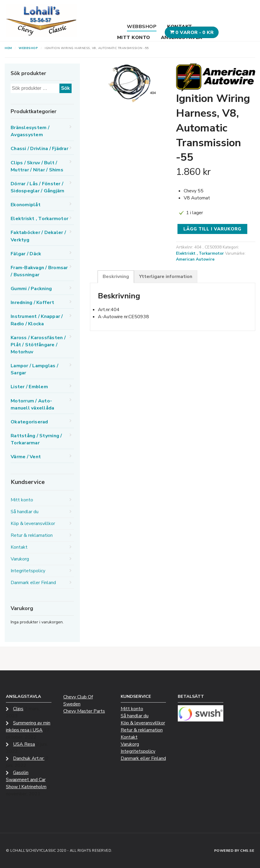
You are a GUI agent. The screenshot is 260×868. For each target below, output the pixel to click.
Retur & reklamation (32, 535)
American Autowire (195, 259)
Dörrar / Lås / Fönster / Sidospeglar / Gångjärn (38, 187)
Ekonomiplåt (26, 205)
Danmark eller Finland (33, 583)
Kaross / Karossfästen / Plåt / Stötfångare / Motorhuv (38, 345)
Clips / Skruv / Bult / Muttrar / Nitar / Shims (37, 166)
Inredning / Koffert (32, 303)
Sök (66, 88)
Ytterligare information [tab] (166, 277)
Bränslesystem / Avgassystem (30, 131)
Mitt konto (134, 38)
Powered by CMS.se (234, 851)
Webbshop (142, 27)
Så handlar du (25, 512)
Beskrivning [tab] (116, 277)
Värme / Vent (26, 457)
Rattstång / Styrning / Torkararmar (36, 439)
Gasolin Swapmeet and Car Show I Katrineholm (26, 780)
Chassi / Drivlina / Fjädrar (39, 149)
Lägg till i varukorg (212, 229)
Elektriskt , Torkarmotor (200, 253)
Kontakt (180, 27)
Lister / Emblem (29, 387)
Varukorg (20, 559)
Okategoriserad (29, 422)
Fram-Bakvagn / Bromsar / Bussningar (39, 271)
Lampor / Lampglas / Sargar (34, 369)
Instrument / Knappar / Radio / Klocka (37, 320)
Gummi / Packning (31, 289)
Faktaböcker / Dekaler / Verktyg (38, 236)
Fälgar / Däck (26, 254)
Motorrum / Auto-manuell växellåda (32, 404)
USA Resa (24, 744)
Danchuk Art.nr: (29, 758)
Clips (18, 709)
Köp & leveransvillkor (33, 524)
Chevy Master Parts (84, 711)
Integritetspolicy (28, 571)
